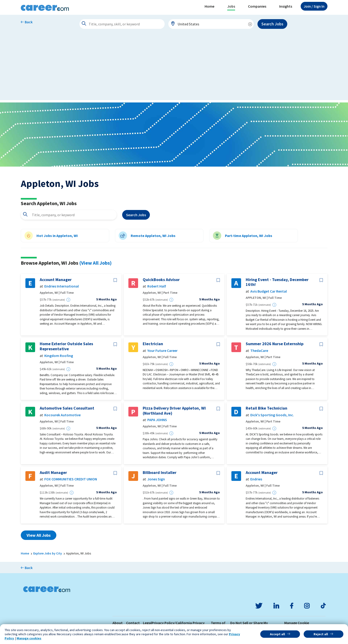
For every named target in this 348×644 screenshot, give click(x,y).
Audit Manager (53, 473)
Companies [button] (257, 6)
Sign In (314, 6)
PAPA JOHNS (157, 420)
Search (136, 215)
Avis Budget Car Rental (269, 291)
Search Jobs (272, 24)
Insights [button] (286, 6)
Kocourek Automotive (62, 415)
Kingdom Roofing (59, 356)
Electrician (153, 344)
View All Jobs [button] (39, 535)
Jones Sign (156, 479)
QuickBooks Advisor (161, 280)
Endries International (62, 286)
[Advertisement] (174, 68)
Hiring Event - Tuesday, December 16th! (277, 282)
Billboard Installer (160, 473)
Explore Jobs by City (48, 553)
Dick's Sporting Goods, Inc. (272, 415)
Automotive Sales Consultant (67, 408)
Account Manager (56, 280)
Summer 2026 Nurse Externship (275, 344)
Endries (256, 479)
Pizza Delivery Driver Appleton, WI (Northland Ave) (174, 411)
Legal (147, 623)
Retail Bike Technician (266, 408)
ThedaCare (259, 351)
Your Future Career (162, 351)
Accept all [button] (277, 634)
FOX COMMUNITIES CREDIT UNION (71, 479)
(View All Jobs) (95, 263)
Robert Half (157, 286)
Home (209, 6)
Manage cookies (29, 638)
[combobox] (211, 24)
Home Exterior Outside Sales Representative (66, 346)
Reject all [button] (321, 634)
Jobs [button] (231, 6)
